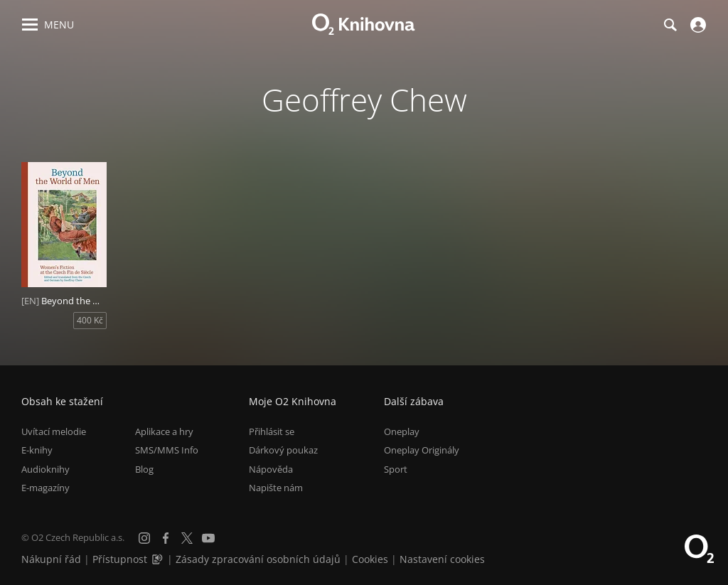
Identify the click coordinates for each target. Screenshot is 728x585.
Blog (144, 469)
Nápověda (271, 469)
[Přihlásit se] (696, 25)
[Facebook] (166, 538)
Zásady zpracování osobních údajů (258, 559)
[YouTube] (208, 538)
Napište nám (276, 488)
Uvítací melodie (54, 431)
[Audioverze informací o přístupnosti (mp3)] (159, 559)
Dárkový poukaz (283, 450)
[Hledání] (670, 25)
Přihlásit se (272, 431)
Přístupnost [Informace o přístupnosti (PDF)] (120, 559)
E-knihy (37, 450)
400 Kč (90, 320)
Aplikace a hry (164, 431)
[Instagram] (144, 538)
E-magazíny (45, 488)
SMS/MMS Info (167, 450)
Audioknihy (45, 469)
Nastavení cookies (442, 559)
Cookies (370, 559)
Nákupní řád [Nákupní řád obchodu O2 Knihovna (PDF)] (51, 559)
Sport (396, 469)
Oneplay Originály (422, 450)
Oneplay (402, 431)
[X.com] (187, 538)
